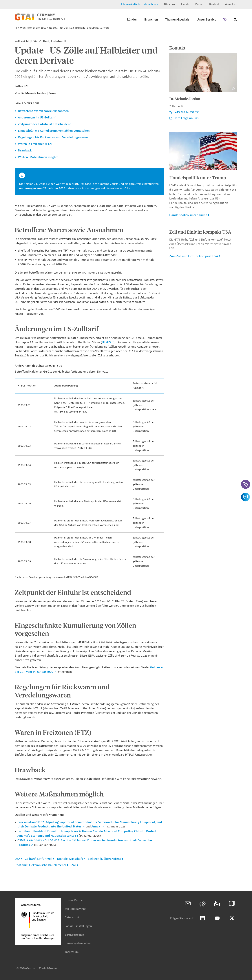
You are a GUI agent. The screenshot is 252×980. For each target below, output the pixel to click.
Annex (96, 827)
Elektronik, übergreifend (105, 859)
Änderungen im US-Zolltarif (37, 118)
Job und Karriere (75, 909)
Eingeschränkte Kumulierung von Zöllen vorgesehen (54, 131)
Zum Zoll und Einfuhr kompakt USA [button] (194, 256)
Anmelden (231, 4)
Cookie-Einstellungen (78, 926)
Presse (199, 4)
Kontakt (214, 4)
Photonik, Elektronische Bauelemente (41, 865)
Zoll (74, 865)
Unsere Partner (74, 900)
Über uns (169, 4)
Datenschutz (73, 918)
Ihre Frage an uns (187, 118)
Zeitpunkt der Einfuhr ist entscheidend (45, 124)
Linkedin (202, 918)
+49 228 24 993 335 (187, 112)
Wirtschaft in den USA (33, 28)
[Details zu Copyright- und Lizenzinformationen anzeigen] (233, 89)
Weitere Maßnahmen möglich (38, 157)
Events (185, 4)
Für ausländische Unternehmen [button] (140, 4)
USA (17, 859)
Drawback (25, 151)
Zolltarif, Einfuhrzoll (39, 859)
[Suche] (235, 20)
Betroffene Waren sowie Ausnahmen (43, 111)
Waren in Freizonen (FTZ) (35, 144)
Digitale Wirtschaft (70, 859)
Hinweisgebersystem (78, 943)
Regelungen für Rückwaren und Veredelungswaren (53, 137)
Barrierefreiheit (74, 935)
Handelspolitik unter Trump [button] (188, 215)
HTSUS (106, 342)
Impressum (72, 952)
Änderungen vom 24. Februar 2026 (42, 188)
